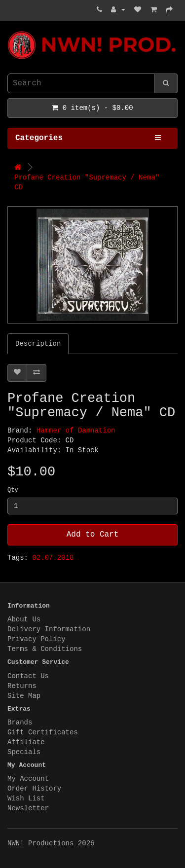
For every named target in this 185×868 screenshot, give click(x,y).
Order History (34, 789)
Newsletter (28, 808)
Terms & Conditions (45, 649)
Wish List (26, 798)
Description (38, 344)
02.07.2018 (53, 558)
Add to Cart (93, 535)
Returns (22, 686)
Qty (13, 490)
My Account (28, 779)
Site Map (24, 696)
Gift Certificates (43, 732)
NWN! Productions (10, 31)
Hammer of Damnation (76, 431)
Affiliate (26, 742)
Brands (20, 723)
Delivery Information (49, 629)
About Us (24, 619)
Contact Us (28, 676)
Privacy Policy (37, 639)
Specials (24, 752)
